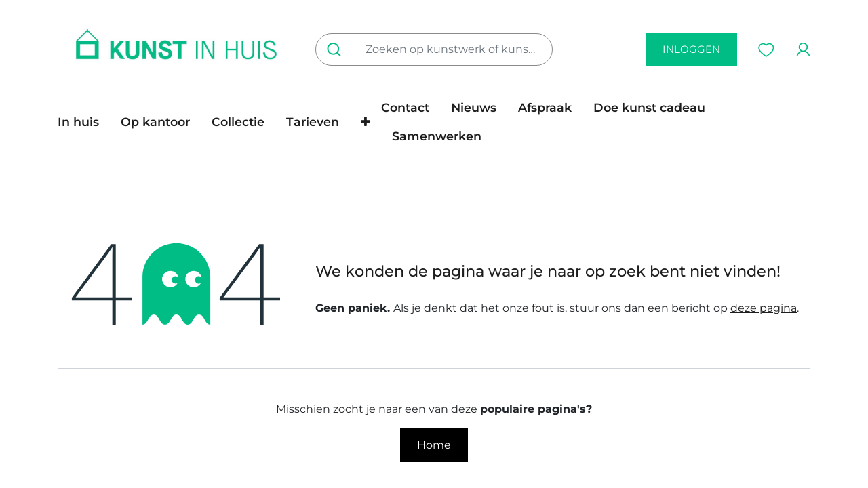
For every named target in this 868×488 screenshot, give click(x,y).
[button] (366, 122)
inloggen (691, 49)
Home (434, 445)
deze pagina (764, 308)
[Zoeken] (337, 49)
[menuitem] (84, 122)
